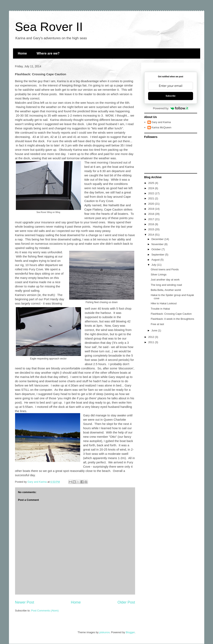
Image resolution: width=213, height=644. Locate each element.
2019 (152, 209)
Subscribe (170, 96)
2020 (152, 204)
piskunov (104, 632)
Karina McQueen (162, 127)
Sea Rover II (49, 27)
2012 (152, 337)
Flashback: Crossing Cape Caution (171, 314)
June (155, 330)
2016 (152, 224)
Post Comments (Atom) (45, 611)
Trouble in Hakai (160, 309)
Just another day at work (165, 280)
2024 (152, 188)
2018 (152, 214)
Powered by (171, 108)
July (154, 265)
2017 (152, 219)
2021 (152, 198)
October (156, 249)
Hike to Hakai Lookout (164, 303)
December (158, 239)
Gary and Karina (161, 122)
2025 (152, 183)
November (158, 244)
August (156, 260)
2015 (152, 229)
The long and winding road (166, 285)
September (158, 255)
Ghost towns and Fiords (165, 269)
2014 (152, 235)
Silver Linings (159, 275)
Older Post (126, 602)
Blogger (130, 632)
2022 (152, 193)
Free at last (157, 324)
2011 (152, 342)
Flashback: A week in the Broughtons (172, 319)
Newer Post (25, 602)
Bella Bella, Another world (166, 290)
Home (22, 53)
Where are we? (48, 53)
